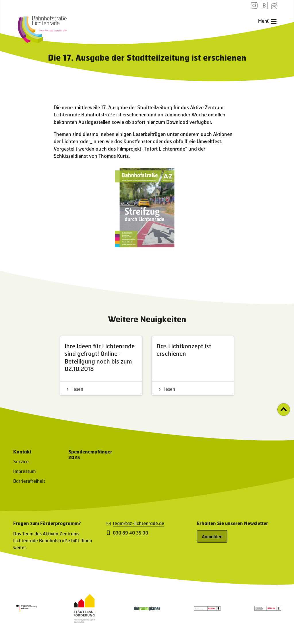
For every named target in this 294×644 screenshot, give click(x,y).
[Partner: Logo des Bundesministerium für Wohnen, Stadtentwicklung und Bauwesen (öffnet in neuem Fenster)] (26, 613)
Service (21, 461)
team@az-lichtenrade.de (139, 523)
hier (151, 122)
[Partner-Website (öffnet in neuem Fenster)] (84, 621)
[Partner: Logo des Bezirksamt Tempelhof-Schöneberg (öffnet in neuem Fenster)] (207, 609)
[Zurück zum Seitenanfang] (284, 410)
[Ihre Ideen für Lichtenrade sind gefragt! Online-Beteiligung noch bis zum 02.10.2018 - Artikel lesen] (101, 366)
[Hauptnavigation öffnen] (274, 22)
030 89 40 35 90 (130, 533)
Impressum (24, 471)
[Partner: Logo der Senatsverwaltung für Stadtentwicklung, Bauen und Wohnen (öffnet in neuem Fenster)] (268, 609)
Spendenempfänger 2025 (90, 454)
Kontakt (22, 452)
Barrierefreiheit (29, 481)
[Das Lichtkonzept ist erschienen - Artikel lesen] (193, 366)
